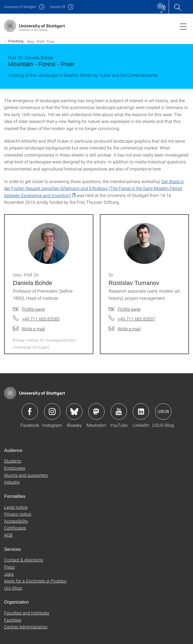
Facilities (13, 620)
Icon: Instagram (52, 411)
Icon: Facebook (30, 411)
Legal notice (16, 507)
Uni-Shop (13, 588)
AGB (8, 535)
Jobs (9, 574)
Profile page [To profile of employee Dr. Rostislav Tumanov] (129, 309)
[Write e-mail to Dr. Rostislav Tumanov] (125, 329)
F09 (57, 7)
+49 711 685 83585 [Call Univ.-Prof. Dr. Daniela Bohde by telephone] (41, 319)
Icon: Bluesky (74, 411)
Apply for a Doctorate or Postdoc (35, 581)
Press (9, 567)
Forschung (16, 41)
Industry (12, 482)
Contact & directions (24, 560)
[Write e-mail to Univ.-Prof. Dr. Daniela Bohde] (29, 329)
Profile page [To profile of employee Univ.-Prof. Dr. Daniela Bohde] (33, 309)
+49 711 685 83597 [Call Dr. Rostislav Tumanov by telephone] (136, 319)
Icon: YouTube (119, 411)
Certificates (15, 528)
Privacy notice (18, 514)
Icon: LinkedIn (141, 411)
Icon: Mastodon (96, 411)
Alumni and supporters (26, 475)
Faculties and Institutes (27, 613)
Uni (20, 7)
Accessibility (16, 521)
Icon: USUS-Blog (163, 411)
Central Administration (26, 627)
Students (13, 461)
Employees (15, 468)
